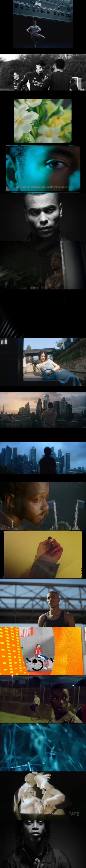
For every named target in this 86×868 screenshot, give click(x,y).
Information (43, 863)
